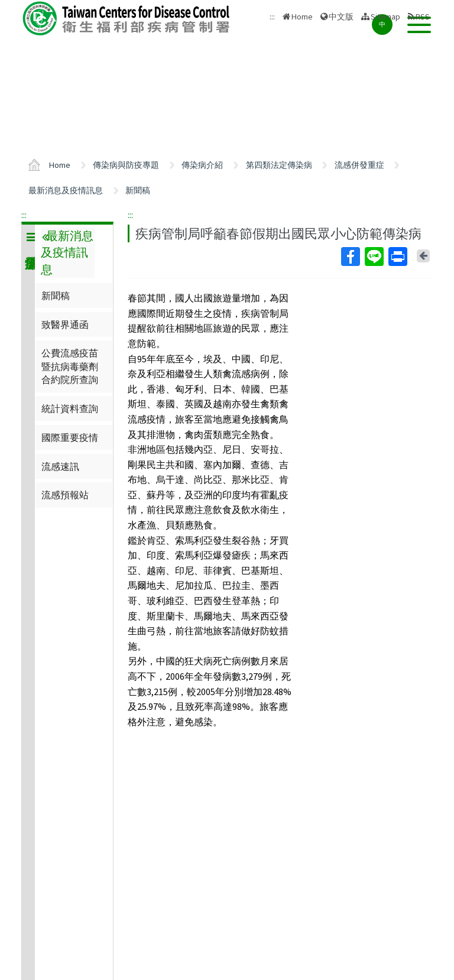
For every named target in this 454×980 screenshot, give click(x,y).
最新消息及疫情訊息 (66, 190)
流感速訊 (60, 466)
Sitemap (385, 17)
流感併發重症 (359, 165)
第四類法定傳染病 (279, 165)
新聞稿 (138, 190)
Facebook (350, 257)
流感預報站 (65, 495)
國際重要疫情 (70, 437)
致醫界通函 (65, 324)
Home (302, 17)
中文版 (341, 17)
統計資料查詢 (70, 408)
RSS (423, 17)
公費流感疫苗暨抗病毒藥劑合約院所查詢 (70, 366)
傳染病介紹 (202, 165)
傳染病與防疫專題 (126, 165)
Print (397, 257)
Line (374, 257)
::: (24, 215)
